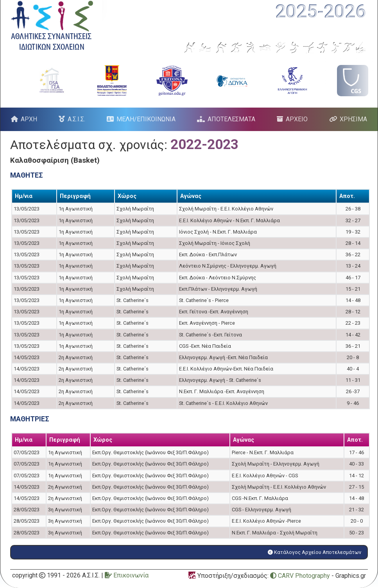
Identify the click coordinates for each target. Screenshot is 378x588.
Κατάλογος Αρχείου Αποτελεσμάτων (314, 552)
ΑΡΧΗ (29, 119)
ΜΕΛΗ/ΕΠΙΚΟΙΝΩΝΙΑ (146, 119)
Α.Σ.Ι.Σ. (76, 119)
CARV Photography (300, 576)
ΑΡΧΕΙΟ (297, 119)
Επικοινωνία (127, 575)
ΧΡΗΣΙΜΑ (353, 119)
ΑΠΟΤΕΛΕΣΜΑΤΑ (231, 119)
